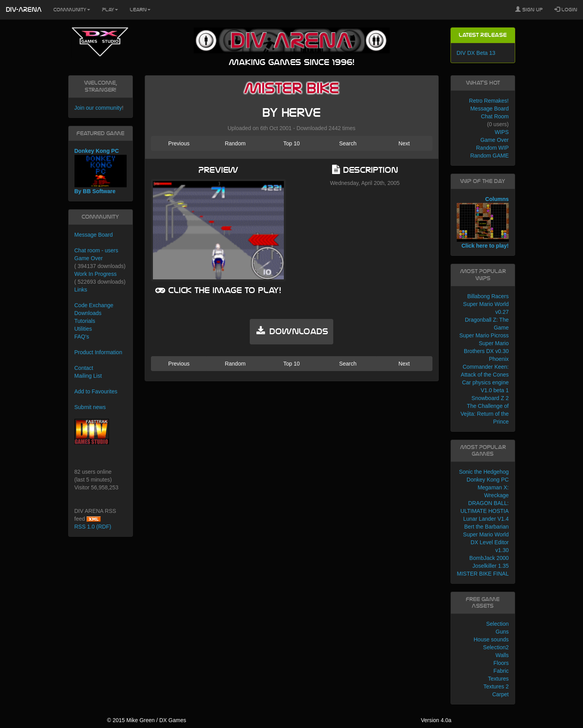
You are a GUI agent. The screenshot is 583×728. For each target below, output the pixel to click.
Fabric (501, 671)
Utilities (83, 329)
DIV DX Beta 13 (476, 53)
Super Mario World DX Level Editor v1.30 (486, 542)
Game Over (89, 258)
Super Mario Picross (484, 335)
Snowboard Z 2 (490, 398)
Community (72, 10)
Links (81, 290)
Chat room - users (96, 250)
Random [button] (235, 143)
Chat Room (495, 116)
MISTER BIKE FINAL (483, 574)
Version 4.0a (436, 720)
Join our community (98, 108)
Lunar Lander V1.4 (486, 519)
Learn (140, 10)
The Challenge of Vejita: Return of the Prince (485, 414)
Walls (502, 655)
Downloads (88, 313)
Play (110, 10)
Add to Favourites (96, 391)
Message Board (94, 235)
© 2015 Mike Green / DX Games (147, 720)
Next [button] (404, 143)
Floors (501, 663)
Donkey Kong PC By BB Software (101, 171)
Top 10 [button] (291, 143)
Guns (502, 632)
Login (566, 9)
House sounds (491, 639)
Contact (84, 368)
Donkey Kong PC (488, 480)
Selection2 (496, 647)
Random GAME (489, 156)
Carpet (500, 694)
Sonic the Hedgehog (484, 472)
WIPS (502, 132)
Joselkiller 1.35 (491, 566)
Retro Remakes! (489, 101)
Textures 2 (496, 686)
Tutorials (85, 321)
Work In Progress (96, 274)
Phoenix (499, 359)
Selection (498, 624)
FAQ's (82, 337)
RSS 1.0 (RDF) (93, 527)
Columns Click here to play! (483, 223)
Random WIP (492, 148)
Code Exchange (94, 305)
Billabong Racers (488, 296)
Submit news (90, 407)
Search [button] (348, 143)
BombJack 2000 (489, 558)
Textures (499, 679)
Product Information (98, 352)
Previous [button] (179, 143)
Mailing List (88, 376)
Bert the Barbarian (487, 527)
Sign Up (529, 9)
